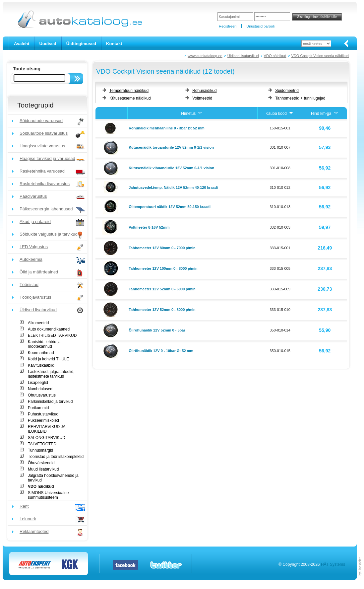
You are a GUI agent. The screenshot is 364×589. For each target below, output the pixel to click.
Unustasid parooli (260, 26)
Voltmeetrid (202, 98)
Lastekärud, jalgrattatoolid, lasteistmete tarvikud (51, 374)
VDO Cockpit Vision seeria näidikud (320, 56)
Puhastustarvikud (43, 414)
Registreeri (228, 26)
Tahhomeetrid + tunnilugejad (300, 98)
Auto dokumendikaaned (49, 329)
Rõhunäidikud (204, 91)
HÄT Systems (333, 564)
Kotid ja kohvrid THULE (49, 359)
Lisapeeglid (38, 383)
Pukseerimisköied (43, 420)
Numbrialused (40, 389)
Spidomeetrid (287, 91)
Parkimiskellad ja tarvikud (50, 402)
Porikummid (38, 408)
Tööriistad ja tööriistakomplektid (56, 457)
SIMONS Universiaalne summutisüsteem (48, 495)
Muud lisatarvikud (43, 469)
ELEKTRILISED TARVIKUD (52, 335)
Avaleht (22, 44)
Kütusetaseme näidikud (130, 98)
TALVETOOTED (42, 444)
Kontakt (114, 44)
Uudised (48, 44)
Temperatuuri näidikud (129, 91)
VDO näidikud (275, 56)
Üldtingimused (81, 44)
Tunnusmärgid (40, 450)
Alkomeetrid (38, 323)
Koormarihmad (41, 353)
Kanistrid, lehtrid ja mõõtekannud (44, 344)
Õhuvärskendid (41, 463)
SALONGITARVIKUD (47, 438)
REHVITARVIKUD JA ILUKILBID (47, 429)
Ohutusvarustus (42, 395)
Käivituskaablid (41, 365)
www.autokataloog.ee (205, 56)
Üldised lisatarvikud (243, 56)
